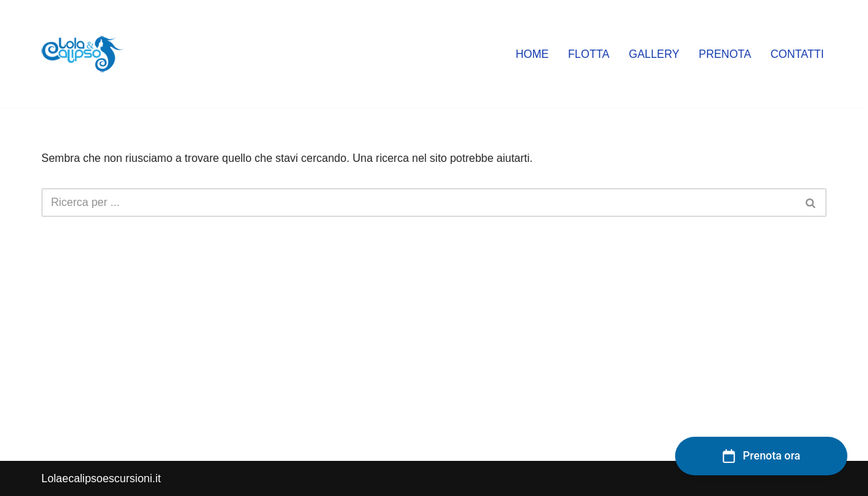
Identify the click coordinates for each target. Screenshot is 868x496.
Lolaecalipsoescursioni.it (101, 478)
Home (533, 54)
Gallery (654, 54)
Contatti (797, 54)
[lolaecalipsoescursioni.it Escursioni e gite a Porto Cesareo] (83, 54)
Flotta (589, 54)
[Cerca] (418, 203)
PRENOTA (725, 54)
